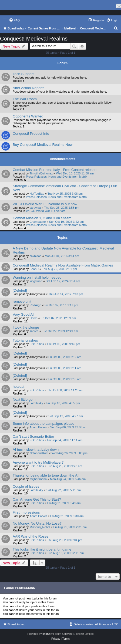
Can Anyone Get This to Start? (37, 499)
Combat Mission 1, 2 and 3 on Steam (42, 218)
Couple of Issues (26, 486)
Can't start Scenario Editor (33, 436)
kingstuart (36, 281)
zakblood (35, 256)
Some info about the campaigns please (43, 424)
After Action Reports (28, 88)
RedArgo (35, 305)
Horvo (33, 318)
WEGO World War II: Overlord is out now (45, 204)
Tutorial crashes (25, 340)
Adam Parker (38, 427)
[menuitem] (14, 20)
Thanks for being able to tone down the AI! (46, 475)
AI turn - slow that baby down (36, 449)
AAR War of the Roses (31, 536)
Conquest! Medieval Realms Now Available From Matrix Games (63, 265)
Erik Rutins (37, 344)
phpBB (46, 634)
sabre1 (34, 331)
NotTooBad (37, 194)
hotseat (19, 387)
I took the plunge (26, 327)
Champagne (38, 222)
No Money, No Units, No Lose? (37, 523)
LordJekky (36, 403)
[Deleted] (20, 290)
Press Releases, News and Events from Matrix (57, 177)
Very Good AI (23, 314)
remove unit (22, 301)
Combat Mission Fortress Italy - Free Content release (55, 170)
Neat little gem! (25, 399)
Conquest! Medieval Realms (34, 39)
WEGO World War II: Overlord (46, 211)
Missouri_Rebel (40, 527)
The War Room (25, 99)
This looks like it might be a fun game (42, 549)
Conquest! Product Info (31, 134)
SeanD (34, 269)
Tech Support (23, 74)
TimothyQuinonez (41, 173)
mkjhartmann (38, 479)
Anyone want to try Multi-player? (38, 462)
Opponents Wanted (28, 116)
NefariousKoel (39, 453)
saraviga (35, 208)
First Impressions (26, 512)
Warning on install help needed (37, 277)
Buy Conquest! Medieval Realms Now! (43, 145)
